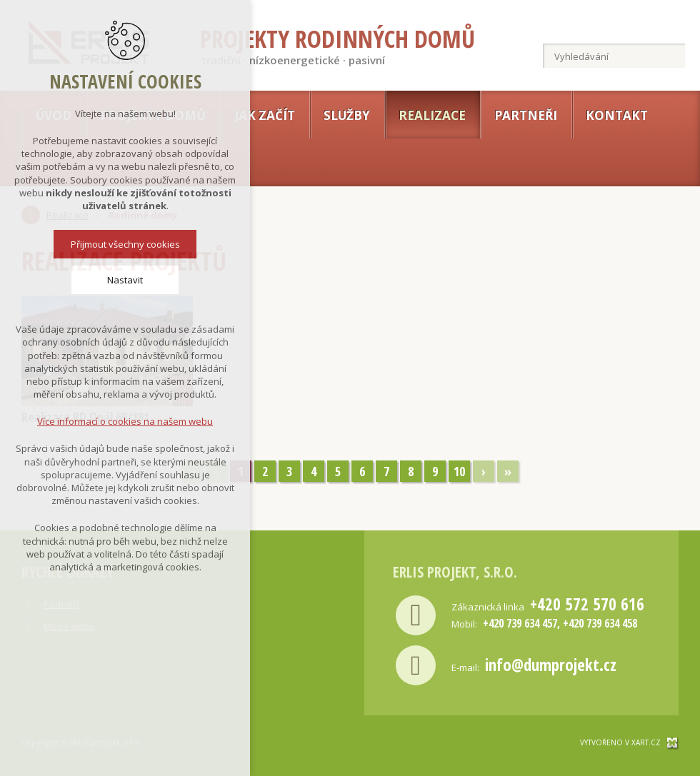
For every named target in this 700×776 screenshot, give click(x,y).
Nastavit (125, 278)
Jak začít (265, 115)
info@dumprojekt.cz (551, 665)
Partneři (526, 115)
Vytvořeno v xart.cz (620, 742)
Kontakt (617, 115)
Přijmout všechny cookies (125, 243)
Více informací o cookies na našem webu (125, 420)
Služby (347, 115)
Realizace (432, 115)
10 (459, 471)
